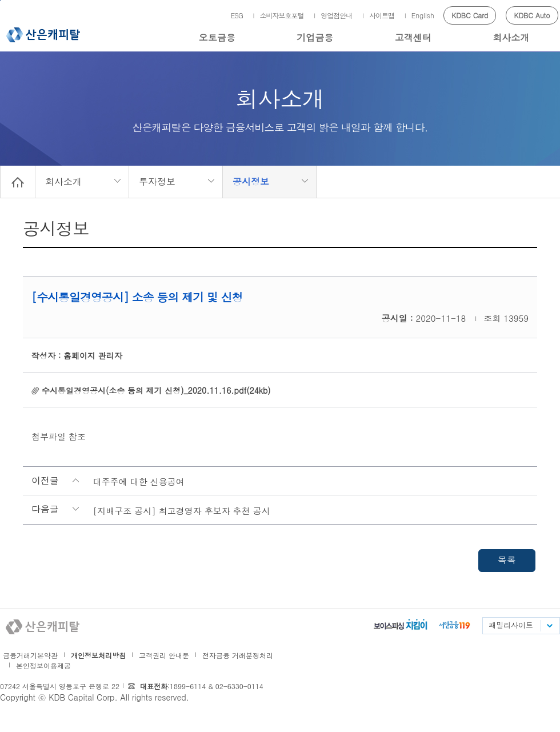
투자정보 (157, 181)
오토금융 (217, 37)
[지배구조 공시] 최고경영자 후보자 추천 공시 (182, 511)
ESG (237, 15)
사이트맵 (382, 15)
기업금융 (315, 37)
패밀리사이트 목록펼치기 (549, 626)
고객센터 (413, 37)
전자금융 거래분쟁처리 (238, 655)
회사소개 (511, 37)
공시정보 (251, 181)
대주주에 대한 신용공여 (139, 481)
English (423, 15)
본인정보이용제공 (43, 665)
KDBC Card (470, 15)
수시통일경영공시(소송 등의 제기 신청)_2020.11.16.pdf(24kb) (156, 390)
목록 (507, 560)
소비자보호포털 (282, 15)
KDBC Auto (532, 15)
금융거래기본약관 (30, 655)
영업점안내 (336, 15)
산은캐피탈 (43, 35)
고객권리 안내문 (164, 655)
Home (18, 182)
